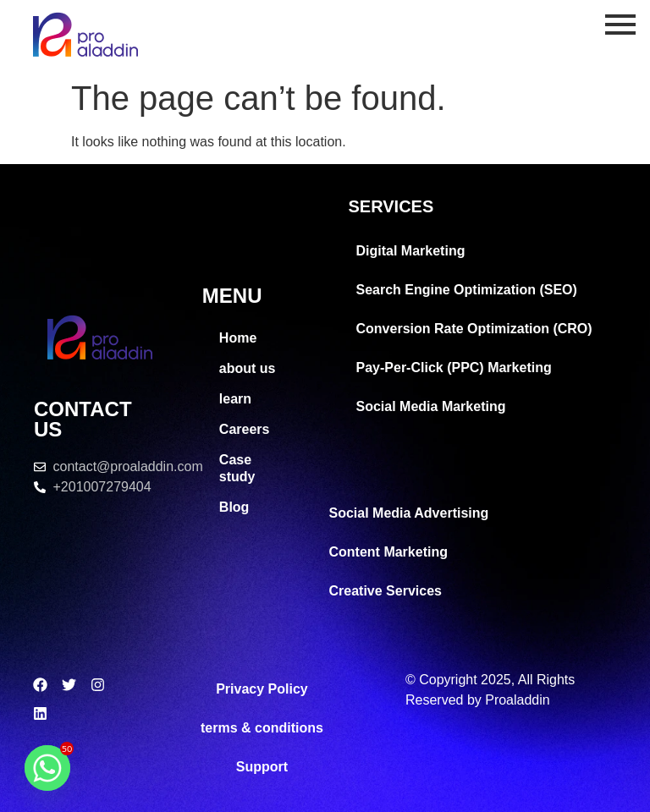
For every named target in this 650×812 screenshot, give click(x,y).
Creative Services (386, 591)
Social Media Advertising (409, 513)
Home (238, 338)
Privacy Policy (262, 689)
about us (248, 368)
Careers (245, 429)
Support (262, 767)
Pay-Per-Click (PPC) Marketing (454, 368)
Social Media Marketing (431, 406)
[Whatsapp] (47, 768)
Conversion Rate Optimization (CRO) (474, 329)
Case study (237, 468)
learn (235, 399)
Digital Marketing (411, 251)
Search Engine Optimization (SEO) (467, 290)
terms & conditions (262, 728)
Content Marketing (388, 552)
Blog (234, 507)
